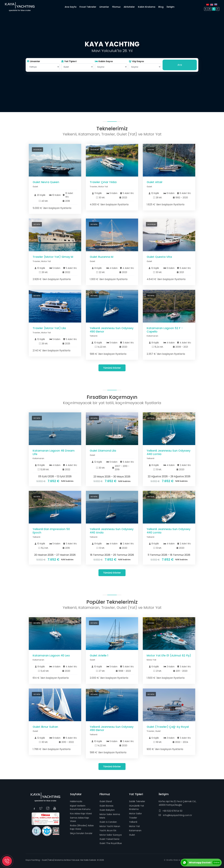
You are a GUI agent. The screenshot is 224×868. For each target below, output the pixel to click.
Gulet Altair (155, 182)
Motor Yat (134, 826)
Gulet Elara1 (106, 801)
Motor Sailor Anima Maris (110, 816)
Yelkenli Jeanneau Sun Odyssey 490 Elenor (112, 330)
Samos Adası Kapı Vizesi (79, 819)
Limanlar (34, 61)
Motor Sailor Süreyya (111, 835)
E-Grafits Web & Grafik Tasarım (180, 860)
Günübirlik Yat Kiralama (137, 807)
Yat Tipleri (69, 61)
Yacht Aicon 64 (108, 830)
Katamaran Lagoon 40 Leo (51, 655)
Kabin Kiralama (147, 7)
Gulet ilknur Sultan (45, 727)
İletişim (170, 7)
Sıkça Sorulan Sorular (81, 833)
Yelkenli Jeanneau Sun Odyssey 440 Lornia (169, 452)
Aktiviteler (129, 7)
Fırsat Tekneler (88, 7)
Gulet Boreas (106, 806)
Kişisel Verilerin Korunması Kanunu (80, 807)
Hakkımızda (76, 801)
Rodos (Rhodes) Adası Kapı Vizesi (82, 827)
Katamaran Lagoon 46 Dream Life (54, 452)
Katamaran (135, 830)
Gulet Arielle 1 (99, 655)
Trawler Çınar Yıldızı (103, 182)
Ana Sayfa (71, 7)
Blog (161, 7)
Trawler (133, 818)
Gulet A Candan (108, 822)
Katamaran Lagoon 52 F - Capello (165, 330)
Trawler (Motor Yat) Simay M (53, 257)
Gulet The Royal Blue (111, 843)
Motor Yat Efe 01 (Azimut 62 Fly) (169, 655)
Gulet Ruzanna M (101, 257)
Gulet (132, 835)
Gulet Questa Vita (159, 257)
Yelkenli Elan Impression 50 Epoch (51, 531)
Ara (180, 65)
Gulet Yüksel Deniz (110, 839)
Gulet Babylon (107, 810)
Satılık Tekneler (137, 801)
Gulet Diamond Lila (103, 451)
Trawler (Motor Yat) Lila (49, 328)
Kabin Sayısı (104, 61)
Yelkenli (133, 822)
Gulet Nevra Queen (46, 182)
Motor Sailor (135, 814)
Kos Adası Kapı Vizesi (81, 814)
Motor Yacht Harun (110, 826)
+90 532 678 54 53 (170, 811)
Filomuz (116, 7)
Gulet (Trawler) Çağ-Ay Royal (168, 727)
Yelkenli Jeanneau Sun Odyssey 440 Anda (112, 531)
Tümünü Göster (112, 368)
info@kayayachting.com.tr (175, 815)
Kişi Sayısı (136, 61)
